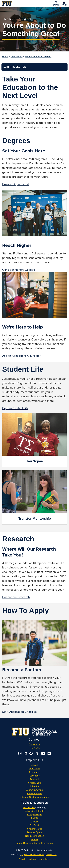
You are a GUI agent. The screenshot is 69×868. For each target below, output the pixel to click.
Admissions (17, 56)
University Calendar (35, 811)
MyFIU (35, 818)
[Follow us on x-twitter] (37, 753)
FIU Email (34, 825)
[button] (56, 4)
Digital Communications (33, 854)
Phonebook (29, 807)
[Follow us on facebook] (31, 753)
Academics (35, 772)
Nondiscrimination (35, 836)
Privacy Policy (44, 859)
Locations (35, 776)
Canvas (35, 822)
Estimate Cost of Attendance (34, 797)
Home (5, 56)
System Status (34, 829)
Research (35, 779)
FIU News (35, 748)
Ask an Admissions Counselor (21, 356)
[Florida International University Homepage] (15, 4)
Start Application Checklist (19, 712)
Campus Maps (34, 814)
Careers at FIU (35, 793)
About (35, 765)
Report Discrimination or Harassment (35, 843)
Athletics (34, 786)
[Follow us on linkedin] (25, 753)
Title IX (35, 839)
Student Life (35, 783)
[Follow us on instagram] (20, 753)
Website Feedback (27, 859)
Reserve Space (34, 832)
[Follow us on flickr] (49, 753)
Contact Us (35, 744)
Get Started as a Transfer (38, 57)
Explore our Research (16, 597)
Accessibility (51, 854)
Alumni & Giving (35, 790)
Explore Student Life (15, 408)
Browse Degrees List (16, 184)
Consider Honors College (19, 270)
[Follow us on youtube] (43, 753)
